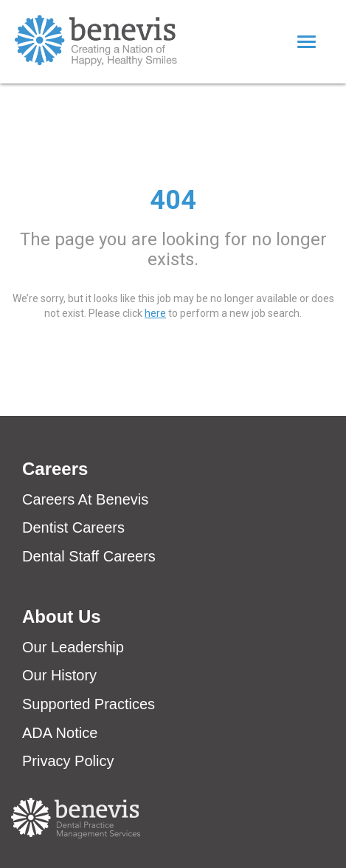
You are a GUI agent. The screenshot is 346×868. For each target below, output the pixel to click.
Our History (59, 675)
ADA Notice (60, 733)
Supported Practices (89, 704)
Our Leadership (73, 647)
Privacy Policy (68, 761)
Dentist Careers (73, 527)
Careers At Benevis (85, 499)
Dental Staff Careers (89, 556)
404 (173, 199)
